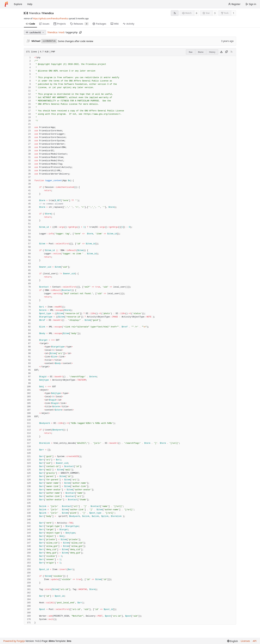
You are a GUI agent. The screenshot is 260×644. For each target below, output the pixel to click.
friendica (35, 13)
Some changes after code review (75, 41)
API (255, 641)
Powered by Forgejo (14, 641)
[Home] (6, 4)
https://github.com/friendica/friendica (50, 19)
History (212, 52)
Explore (18, 4)
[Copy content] (227, 52)
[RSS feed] (175, 13)
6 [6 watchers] (197, 13)
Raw (191, 52)
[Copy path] (80, 32)
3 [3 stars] (215, 13)
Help (30, 4)
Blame (201, 52)
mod (61, 32)
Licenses (245, 641)
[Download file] (221, 52)
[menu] (233, 641)
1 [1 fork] (233, 13)
